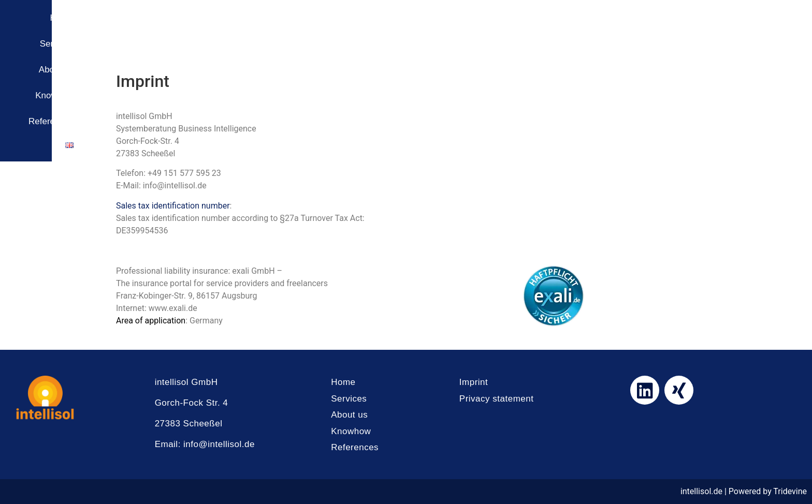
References (719, 28)
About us (599, 28)
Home (495, 28)
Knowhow (657, 28)
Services (545, 28)
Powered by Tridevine (768, 491)
